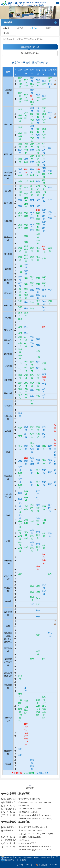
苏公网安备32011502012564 (49, 865)
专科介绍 (6, 28)
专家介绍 (20, 28)
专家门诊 (33, 28)
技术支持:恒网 (20, 860)
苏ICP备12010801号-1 (25, 865)
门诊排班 (47, 28)
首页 (19, 39)
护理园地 (6, 33)
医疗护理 (28, 39)
